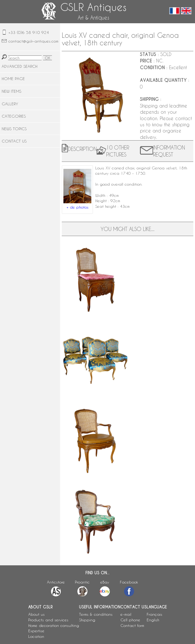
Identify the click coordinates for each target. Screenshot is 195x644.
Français (154, 614)
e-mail (126, 614)
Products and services (48, 620)
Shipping (87, 620)
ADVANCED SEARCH (20, 66)
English (153, 620)
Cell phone (130, 620)
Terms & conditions (96, 614)
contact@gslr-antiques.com (33, 41)
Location (36, 636)
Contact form (132, 625)
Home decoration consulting (54, 625)
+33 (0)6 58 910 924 (29, 32)
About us (36, 614)
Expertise (36, 631)
